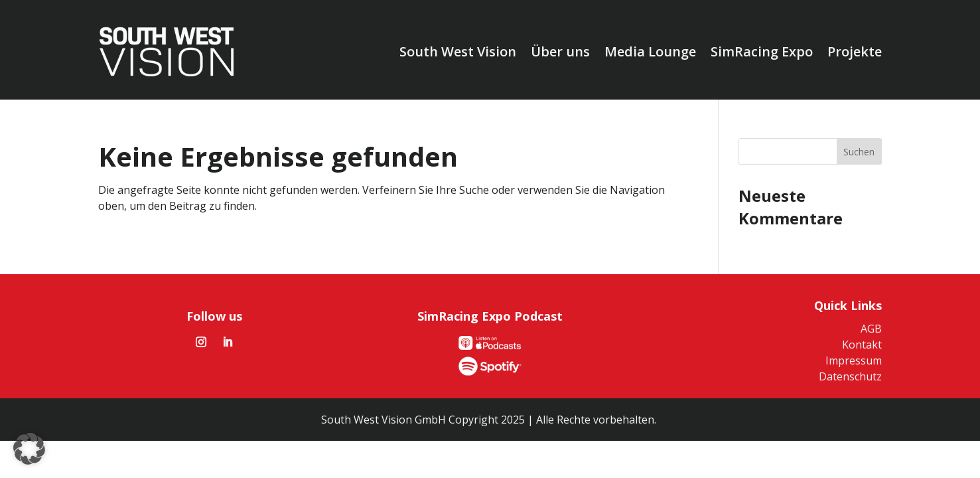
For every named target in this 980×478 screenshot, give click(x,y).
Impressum (854, 360)
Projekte (855, 51)
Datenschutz (850, 376)
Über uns (560, 51)
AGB (871, 329)
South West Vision (458, 51)
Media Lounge (650, 51)
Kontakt (862, 345)
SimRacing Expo (762, 51)
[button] (29, 449)
